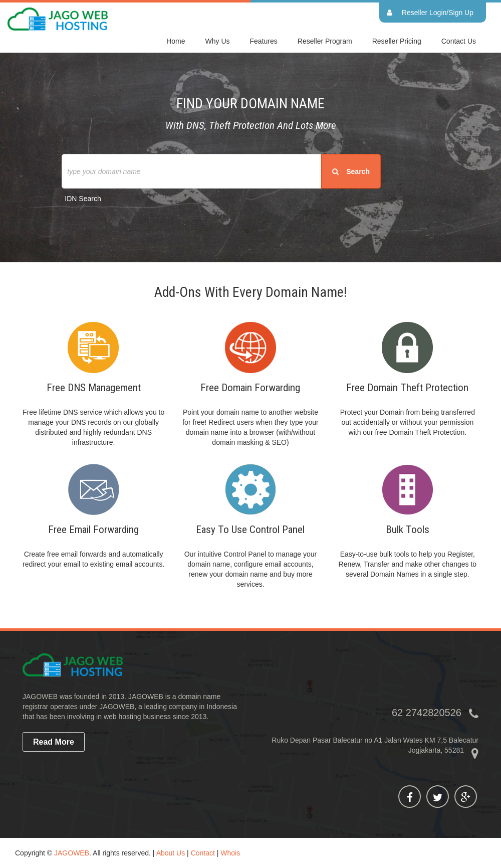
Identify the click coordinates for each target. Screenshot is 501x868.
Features (264, 41)
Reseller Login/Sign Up (438, 13)
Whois (230, 853)
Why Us (218, 41)
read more (54, 742)
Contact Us (459, 41)
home (176, 41)
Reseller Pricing (397, 41)
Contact (203, 853)
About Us (171, 853)
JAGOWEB (72, 853)
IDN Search (83, 199)
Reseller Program (325, 41)
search (351, 171)
